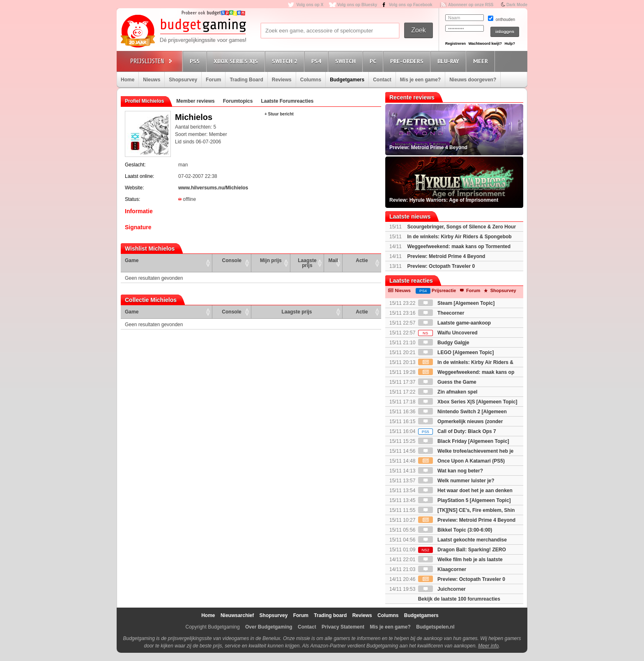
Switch (347, 61)
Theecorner (441, 313)
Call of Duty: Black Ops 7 (457, 431)
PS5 (196, 61)
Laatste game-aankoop (454, 323)
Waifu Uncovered (448, 333)
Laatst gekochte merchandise (462, 540)
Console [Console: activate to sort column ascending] (232, 260)
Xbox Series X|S (237, 61)
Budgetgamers (347, 80)
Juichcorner (442, 589)
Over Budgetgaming (269, 627)
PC (374, 61)
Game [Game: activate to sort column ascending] (132, 260)
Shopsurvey (183, 80)
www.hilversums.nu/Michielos (213, 188)
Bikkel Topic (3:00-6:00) (455, 530)
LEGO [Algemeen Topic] (456, 352)
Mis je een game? (420, 80)
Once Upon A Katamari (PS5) (461, 461)
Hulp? (510, 44)
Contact (382, 80)
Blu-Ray (450, 61)
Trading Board (246, 80)
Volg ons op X (310, 5)
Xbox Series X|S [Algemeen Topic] (468, 402)
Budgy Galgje (444, 343)
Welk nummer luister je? (456, 481)
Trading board (330, 615)
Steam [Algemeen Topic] (456, 303)
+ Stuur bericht (279, 114)
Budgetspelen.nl (435, 627)
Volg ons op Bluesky (357, 5)
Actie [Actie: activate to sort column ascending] (362, 260)
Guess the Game (447, 382)
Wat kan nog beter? (451, 471)
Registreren (455, 44)
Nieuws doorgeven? (473, 80)
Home (128, 80)
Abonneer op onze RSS (471, 5)
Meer (482, 61)
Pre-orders (408, 61)
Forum (213, 80)
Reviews (282, 80)
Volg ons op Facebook (411, 5)
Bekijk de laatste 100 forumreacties (459, 599)
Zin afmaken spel (448, 392)
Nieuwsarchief (237, 615)
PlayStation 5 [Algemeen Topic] (465, 500)
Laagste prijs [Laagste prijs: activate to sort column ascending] (307, 263)
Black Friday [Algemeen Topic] (464, 441)
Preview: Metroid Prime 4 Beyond (446, 256)
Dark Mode (517, 5)
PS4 (317, 61)
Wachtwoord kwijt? (485, 44)
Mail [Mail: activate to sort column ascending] (333, 260)
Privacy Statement (343, 627)
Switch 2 (286, 61)
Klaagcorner (442, 569)
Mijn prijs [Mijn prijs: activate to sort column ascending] (271, 260)
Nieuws (152, 80)
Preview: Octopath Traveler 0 (441, 266)
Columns (311, 80)
